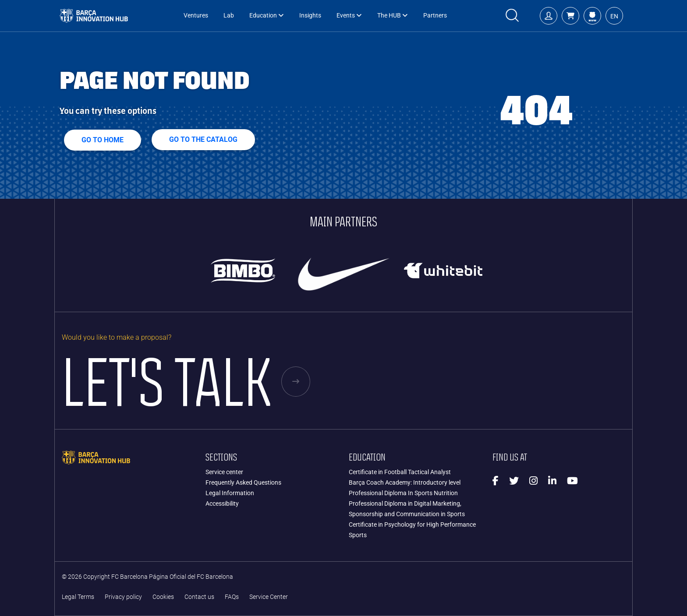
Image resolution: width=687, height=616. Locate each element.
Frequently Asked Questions (243, 482)
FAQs (232, 597)
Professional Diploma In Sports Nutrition (403, 493)
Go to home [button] (103, 140)
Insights (310, 16)
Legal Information (230, 493)
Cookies (163, 597)
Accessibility (222, 503)
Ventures (196, 16)
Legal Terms (78, 597)
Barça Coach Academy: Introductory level (405, 482)
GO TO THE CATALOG (203, 139)
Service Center (269, 597)
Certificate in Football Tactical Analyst (400, 472)
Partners (435, 16)
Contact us (199, 597)
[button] (570, 16)
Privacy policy (123, 597)
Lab (229, 16)
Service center (224, 472)
